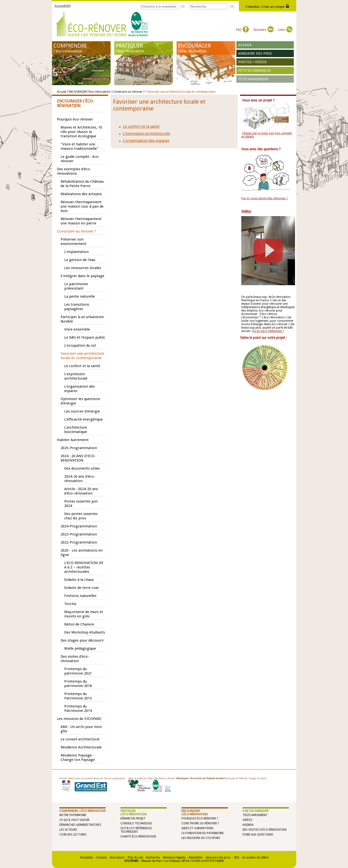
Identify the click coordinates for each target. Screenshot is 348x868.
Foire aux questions (258, 835)
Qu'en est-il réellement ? (268, 331)
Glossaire (264, 30)
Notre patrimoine (73, 815)
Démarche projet (133, 818)
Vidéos (248, 820)
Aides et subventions (197, 828)
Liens (285, 30)
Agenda (245, 45)
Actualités (86, 858)
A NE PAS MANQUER (255, 811)
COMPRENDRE (81, 48)
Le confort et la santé (141, 126)
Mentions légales (174, 858)
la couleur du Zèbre (255, 858)
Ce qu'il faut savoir (74, 820)
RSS (236, 858)
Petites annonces (254, 71)
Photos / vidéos (253, 62)
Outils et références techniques (136, 830)
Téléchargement (253, 79)
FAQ (242, 30)
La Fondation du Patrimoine (203, 833)
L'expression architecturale (147, 134)
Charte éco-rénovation (138, 837)
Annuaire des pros (255, 53)
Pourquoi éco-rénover (199, 818)
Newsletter (196, 858)
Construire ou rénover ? (200, 823)
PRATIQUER (144, 48)
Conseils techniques (136, 823)
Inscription (117, 858)
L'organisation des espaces (146, 141)
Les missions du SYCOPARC (201, 838)
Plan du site (135, 858)
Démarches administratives (80, 825)
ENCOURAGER (206, 48)
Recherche (153, 858)
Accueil (62, 92)
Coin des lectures (73, 835)
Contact (101, 858)
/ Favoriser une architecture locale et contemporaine (180, 92)
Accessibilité (63, 6)
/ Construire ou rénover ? (127, 92)
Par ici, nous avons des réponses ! (265, 198)
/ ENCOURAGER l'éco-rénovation (89, 92)
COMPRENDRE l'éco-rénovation (82, 811)
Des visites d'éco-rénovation (264, 830)
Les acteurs (68, 830)
